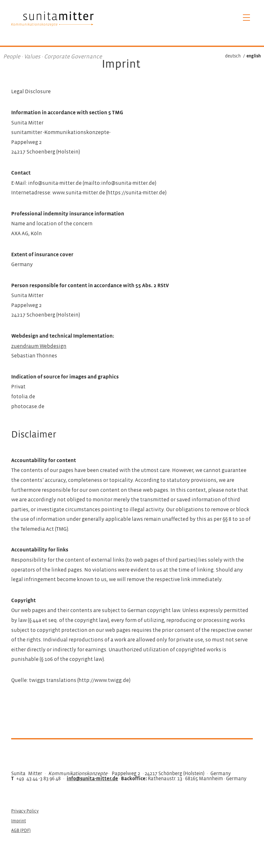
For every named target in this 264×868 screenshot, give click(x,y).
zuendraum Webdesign (39, 346)
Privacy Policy (25, 811)
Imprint (19, 821)
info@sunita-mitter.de (92, 779)
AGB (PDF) (21, 831)
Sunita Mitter (52, 19)
